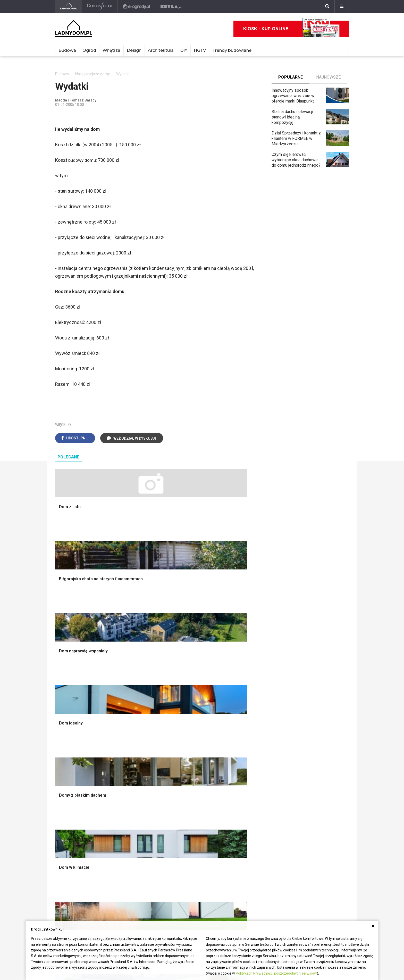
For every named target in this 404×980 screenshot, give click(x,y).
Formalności (66, 713)
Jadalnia (183, 707)
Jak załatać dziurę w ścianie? (202, 799)
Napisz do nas (68, 893)
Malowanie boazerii (133, 701)
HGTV (200, 50)
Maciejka (244, 822)
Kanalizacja (125, 834)
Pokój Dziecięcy (311, 689)
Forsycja (244, 828)
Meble (302, 678)
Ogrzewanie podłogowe (137, 817)
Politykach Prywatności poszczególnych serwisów (276, 973)
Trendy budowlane (232, 50)
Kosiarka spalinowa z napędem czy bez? (255, 755)
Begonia (243, 793)
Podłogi (123, 678)
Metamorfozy (188, 713)
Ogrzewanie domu (71, 724)
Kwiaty (242, 857)
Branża (302, 793)
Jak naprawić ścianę (194, 822)
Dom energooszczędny (136, 840)
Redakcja (63, 898)
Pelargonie (246, 834)
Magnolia (244, 747)
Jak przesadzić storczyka (199, 793)
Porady (62, 678)
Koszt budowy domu (74, 701)
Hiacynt (243, 788)
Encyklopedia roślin (253, 730)
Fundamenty (66, 730)
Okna (60, 695)
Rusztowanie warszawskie (140, 707)
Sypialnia (184, 689)
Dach (60, 707)
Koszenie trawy (250, 713)
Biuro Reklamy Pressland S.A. (82, 887)
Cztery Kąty (66, 793)
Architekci (305, 707)
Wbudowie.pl (127, 799)
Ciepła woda (66, 718)
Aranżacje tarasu (251, 718)
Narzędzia (125, 695)
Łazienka (184, 684)
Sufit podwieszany (132, 713)
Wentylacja (125, 828)
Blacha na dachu (130, 718)
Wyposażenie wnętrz (315, 684)
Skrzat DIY (185, 788)
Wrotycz (243, 741)
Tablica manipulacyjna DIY (199, 834)
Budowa (67, 50)
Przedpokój (186, 701)
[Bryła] (172, 6)
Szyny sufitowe (129, 822)
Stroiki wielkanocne (314, 724)
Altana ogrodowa (251, 684)
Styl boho (184, 718)
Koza (120, 811)
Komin (61, 689)
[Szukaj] (327, 6)
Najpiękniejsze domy (92, 74)
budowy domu (83, 160)
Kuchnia (183, 695)
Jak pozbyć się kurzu (195, 811)
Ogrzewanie (126, 805)
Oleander (244, 811)
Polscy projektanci (313, 701)
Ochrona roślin (249, 701)
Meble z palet (249, 707)
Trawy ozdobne (250, 763)
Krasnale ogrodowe (254, 735)
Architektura (161, 50)
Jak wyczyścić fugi (193, 805)
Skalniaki (244, 689)
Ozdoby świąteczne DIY (318, 695)
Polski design (309, 713)
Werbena (244, 851)
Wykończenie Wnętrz (134, 684)
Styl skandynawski (192, 724)
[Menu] (342, 6)
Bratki (241, 840)
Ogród (89, 50)
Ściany (61, 735)
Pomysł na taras (311, 799)
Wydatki (123, 74)
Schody (62, 684)
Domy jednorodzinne (315, 788)
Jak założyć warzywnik (196, 817)
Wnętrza (111, 50)
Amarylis (244, 817)
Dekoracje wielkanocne (317, 718)
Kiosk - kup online (291, 29)
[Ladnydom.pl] (69, 6)
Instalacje (64, 741)
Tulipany (243, 805)
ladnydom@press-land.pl (78, 881)
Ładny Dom (65, 788)
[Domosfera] (100, 6)
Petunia (243, 845)
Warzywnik (246, 724)
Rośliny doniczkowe (254, 695)
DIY (184, 50)
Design (134, 50)
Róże (241, 799)
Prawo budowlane (132, 793)
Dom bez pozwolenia (135, 788)
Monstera (245, 678)
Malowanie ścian (130, 689)
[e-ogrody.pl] (137, 6)
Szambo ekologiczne (134, 724)
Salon (181, 678)
